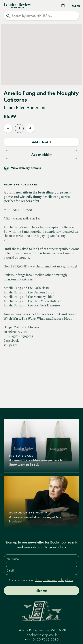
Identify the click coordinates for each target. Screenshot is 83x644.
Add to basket (42, 142)
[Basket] (63, 6)
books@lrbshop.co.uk (42, 635)
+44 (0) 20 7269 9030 (42, 640)
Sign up (41, 591)
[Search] (41, 16)
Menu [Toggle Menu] (75, 6)
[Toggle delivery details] (41, 168)
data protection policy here (54, 580)
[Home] (17, 5)
